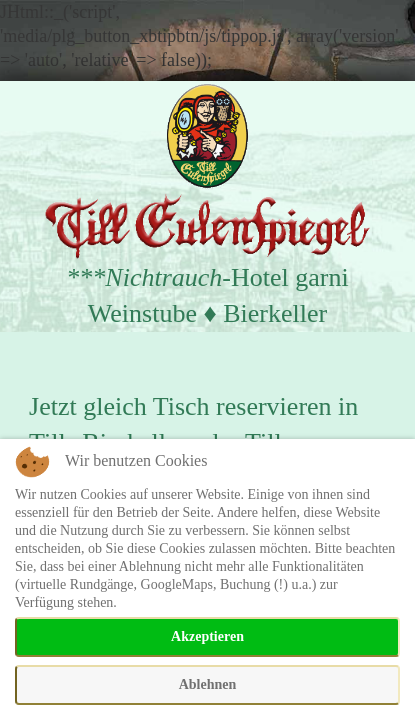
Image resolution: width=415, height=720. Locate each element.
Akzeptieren (207, 636)
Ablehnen (208, 684)
